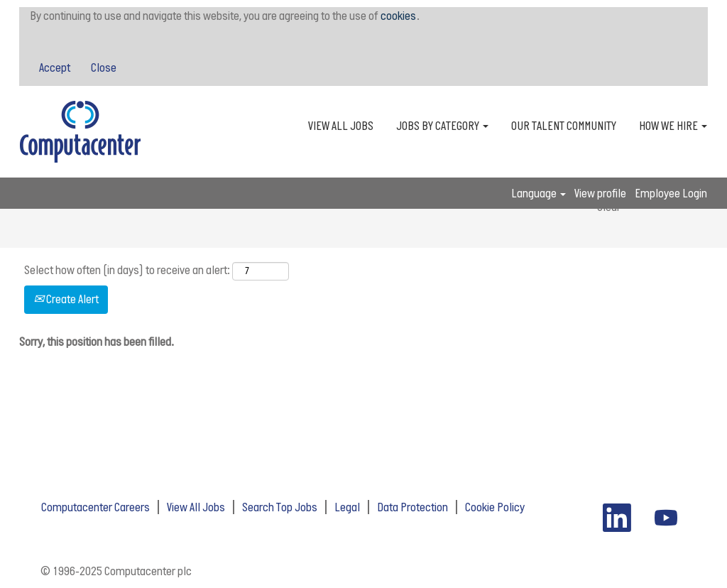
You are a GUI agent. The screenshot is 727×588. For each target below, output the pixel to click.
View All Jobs (196, 507)
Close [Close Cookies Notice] (104, 67)
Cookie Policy (495, 507)
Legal (347, 507)
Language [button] (539, 193)
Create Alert (66, 299)
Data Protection (412, 507)
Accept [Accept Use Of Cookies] (55, 67)
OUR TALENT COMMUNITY (564, 126)
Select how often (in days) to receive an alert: (127, 270)
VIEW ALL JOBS (341, 126)
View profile (600, 193)
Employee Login (671, 193)
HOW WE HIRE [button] (673, 126)
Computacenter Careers (95, 507)
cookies (398, 16)
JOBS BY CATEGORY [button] (442, 126)
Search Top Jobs (280, 507)
